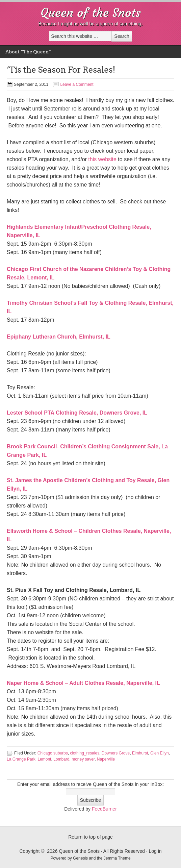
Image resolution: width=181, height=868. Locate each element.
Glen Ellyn (160, 753)
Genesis (81, 858)
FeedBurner (104, 809)
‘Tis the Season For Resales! (61, 70)
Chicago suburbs (53, 753)
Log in (155, 851)
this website (102, 159)
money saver (83, 759)
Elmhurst (140, 753)
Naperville (106, 759)
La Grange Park (21, 759)
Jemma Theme (117, 858)
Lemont (44, 759)
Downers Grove (116, 753)
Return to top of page (90, 837)
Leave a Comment (77, 84)
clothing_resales (85, 753)
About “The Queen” (28, 52)
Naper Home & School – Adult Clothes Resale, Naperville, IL (83, 683)
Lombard (61, 759)
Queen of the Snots (90, 13)
